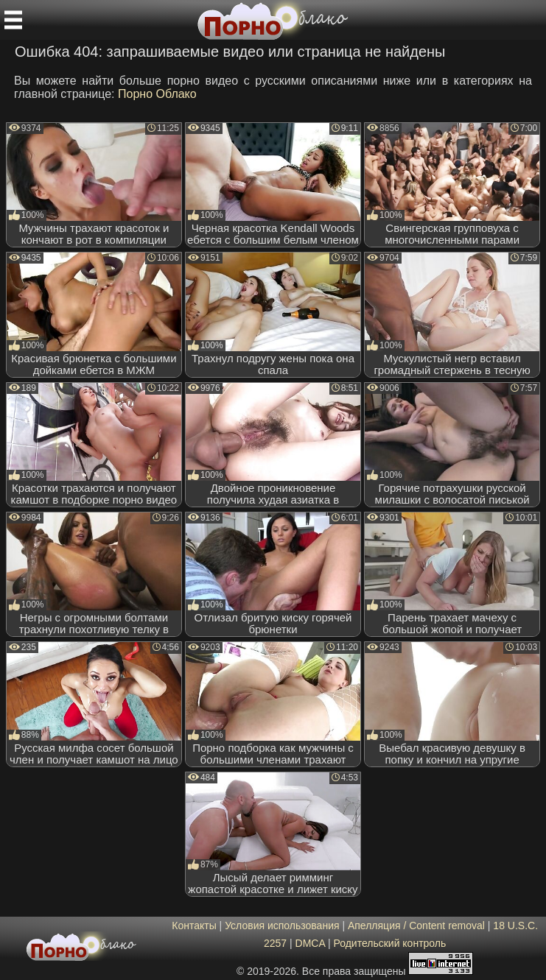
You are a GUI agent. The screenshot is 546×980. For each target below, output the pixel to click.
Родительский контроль (389, 943)
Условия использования (282, 926)
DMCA (310, 943)
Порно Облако (157, 94)
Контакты (194, 926)
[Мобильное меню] (13, 20)
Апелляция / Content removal (416, 926)
